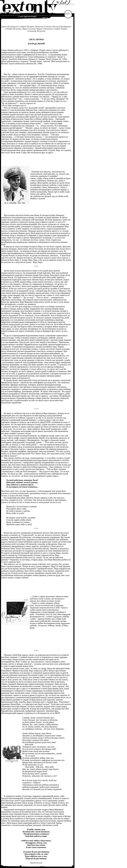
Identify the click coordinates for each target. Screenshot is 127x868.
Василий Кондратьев (62, 27)
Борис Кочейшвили (10, 27)
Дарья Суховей (29, 29)
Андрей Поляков (27, 27)
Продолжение (36, 863)
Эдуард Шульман (13, 29)
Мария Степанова (44, 29)
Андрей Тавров (60, 29)
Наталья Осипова (43, 27)
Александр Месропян (36, 31)
